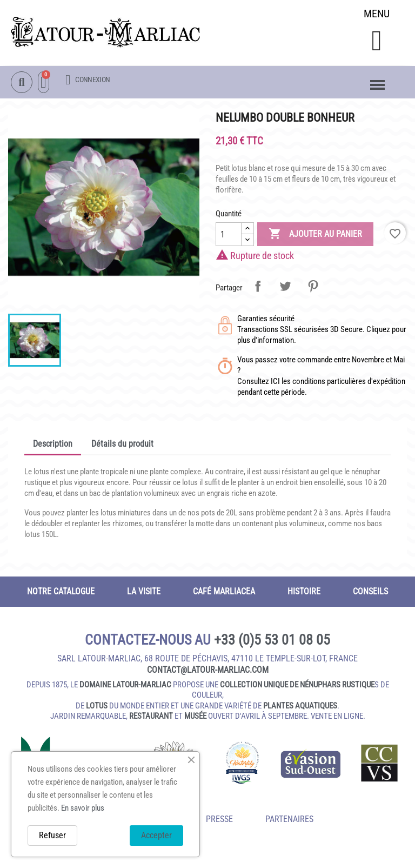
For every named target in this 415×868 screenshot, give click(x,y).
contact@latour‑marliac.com (208, 671)
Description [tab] (53, 445)
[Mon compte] (88, 80)
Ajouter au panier (315, 235)
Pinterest (313, 287)
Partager (258, 287)
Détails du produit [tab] (122, 445)
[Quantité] (229, 235)
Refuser (52, 835)
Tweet (285, 287)
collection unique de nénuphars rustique (297, 686)
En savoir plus (83, 808)
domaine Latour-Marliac (125, 686)
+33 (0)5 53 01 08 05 (272, 641)
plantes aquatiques (300, 707)
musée (195, 717)
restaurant (151, 717)
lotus (97, 707)
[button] (376, 41)
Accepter (156, 835)
